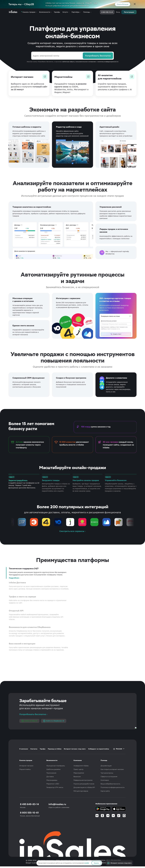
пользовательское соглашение (86, 62)
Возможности (45, 12)
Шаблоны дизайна (53, 769)
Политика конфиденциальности (113, 787)
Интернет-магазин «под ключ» (75, 749)
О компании (24, 749)
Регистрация (129, 12)
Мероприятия (79, 773)
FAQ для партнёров (81, 791)
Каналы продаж (29, 12)
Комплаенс (105, 780)
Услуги (65, 12)
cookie (87, 863)
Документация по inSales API (84, 787)
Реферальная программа (83, 780)
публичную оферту (68, 62)
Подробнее (14, 578)
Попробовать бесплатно (33, 714)
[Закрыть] (135, 4)
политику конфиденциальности (108, 62)
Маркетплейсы (25, 769)
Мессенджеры (52, 780)
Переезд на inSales (55, 749)
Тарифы (57, 12)
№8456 (104, 863)
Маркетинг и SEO (53, 784)
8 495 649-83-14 (29, 804)
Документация (106, 766)
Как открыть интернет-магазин (112, 769)
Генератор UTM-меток (55, 787)
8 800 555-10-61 (107, 12)
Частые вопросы (107, 773)
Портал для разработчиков (84, 784)
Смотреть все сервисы (72, 531)
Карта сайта (105, 791)
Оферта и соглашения (109, 776)
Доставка (50, 776)
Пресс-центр (78, 769)
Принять (96, 863)
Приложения (51, 773)
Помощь (86, 12)
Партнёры (75, 12)
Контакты (34, 749)
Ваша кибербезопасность (110, 784)
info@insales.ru (57, 804)
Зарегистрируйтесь (18, 480)
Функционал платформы (56, 766)
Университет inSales (81, 766)
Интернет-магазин (26, 766)
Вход (118, 12)
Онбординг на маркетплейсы (99, 749)
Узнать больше (123, 4)
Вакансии (77, 776)
